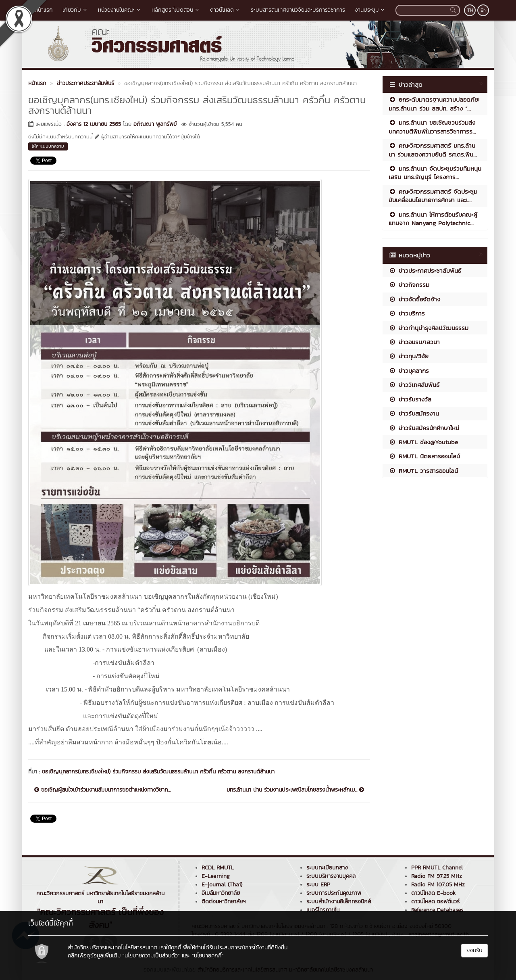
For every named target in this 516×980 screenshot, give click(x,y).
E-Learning (216, 876)
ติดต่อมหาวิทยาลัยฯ (224, 902)
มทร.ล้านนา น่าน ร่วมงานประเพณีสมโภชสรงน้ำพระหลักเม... (295, 790)
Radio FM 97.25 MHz (437, 876)
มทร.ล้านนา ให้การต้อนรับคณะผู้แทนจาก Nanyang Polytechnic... (433, 219)
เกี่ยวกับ (75, 10)
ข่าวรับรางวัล (410, 399)
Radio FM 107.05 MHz (438, 885)
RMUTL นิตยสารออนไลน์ (424, 456)
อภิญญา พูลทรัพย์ (155, 124)
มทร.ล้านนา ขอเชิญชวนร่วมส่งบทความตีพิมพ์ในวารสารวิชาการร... (432, 127)
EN (484, 10)
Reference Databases (437, 910)
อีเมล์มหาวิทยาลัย (221, 893)
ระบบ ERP (318, 885)
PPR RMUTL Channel (437, 868)
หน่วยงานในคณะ (120, 10)
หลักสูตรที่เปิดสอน (176, 10)
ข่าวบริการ (407, 313)
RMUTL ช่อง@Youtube (423, 442)
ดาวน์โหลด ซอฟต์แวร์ (435, 902)
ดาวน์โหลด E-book (433, 893)
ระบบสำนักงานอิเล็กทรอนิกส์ (339, 902)
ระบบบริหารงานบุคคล (331, 876)
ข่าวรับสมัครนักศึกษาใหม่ (424, 428)
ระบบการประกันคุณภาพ (334, 893)
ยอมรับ (474, 950)
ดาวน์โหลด (226, 10)
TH (470, 10)
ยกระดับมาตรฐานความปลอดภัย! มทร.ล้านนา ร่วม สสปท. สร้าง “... (434, 104)
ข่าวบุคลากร (409, 371)
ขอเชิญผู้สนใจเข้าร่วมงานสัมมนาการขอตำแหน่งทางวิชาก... (102, 790)
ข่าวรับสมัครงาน (414, 413)
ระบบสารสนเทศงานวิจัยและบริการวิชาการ (298, 10)
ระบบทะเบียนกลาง (327, 868)
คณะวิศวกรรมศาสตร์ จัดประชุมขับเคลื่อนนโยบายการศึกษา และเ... (433, 196)
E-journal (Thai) (222, 885)
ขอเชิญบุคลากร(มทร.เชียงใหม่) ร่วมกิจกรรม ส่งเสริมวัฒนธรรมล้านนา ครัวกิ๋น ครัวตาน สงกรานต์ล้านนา (158, 772)
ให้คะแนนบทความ (48, 146)
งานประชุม (370, 10)
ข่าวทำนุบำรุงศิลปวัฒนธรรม (429, 328)
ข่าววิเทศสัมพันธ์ (414, 385)
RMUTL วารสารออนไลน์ (423, 471)
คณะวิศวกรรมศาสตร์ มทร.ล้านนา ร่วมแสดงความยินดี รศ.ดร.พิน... (433, 150)
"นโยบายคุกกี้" (208, 956)
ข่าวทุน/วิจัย (409, 356)
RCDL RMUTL (218, 868)
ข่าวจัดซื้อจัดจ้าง (414, 299)
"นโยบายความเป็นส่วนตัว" (151, 956)
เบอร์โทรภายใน (323, 910)
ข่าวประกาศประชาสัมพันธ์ (425, 271)
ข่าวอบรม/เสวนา (414, 342)
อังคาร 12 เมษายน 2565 (94, 124)
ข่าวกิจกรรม (409, 285)
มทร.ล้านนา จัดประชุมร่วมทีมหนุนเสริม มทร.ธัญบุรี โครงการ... (435, 173)
